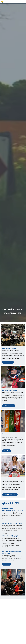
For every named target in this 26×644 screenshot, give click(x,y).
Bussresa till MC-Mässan (9, 348)
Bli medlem (7, 451)
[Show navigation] (24, 2)
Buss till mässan (8, 362)
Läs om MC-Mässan (9, 406)
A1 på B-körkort (6, 479)
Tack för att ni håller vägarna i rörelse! (12, 524)
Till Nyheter (6, 564)
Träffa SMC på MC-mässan (10, 390)
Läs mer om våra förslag (10, 494)
